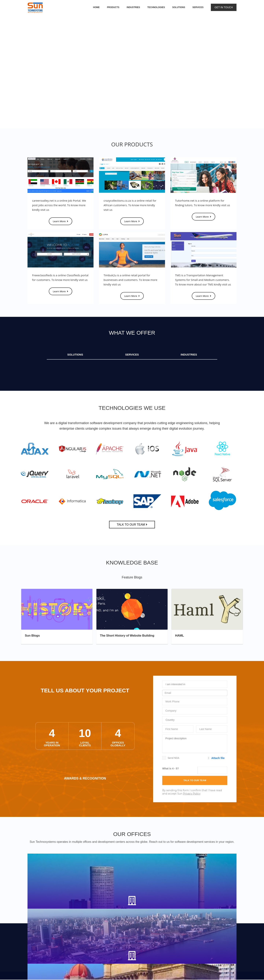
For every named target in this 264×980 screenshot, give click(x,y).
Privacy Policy (192, 794)
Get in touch (224, 7)
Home (96, 7)
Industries (133, 7)
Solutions (179, 7)
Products (113, 7)
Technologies (156, 7)
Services (198, 7)
